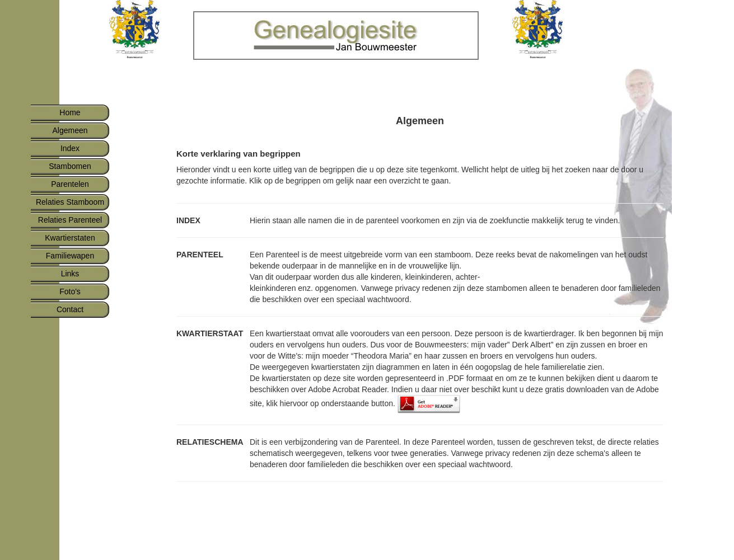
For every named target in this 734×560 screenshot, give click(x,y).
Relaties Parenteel (70, 220)
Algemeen (70, 130)
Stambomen (70, 166)
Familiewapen (70, 256)
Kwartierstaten (70, 238)
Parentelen (70, 184)
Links (70, 274)
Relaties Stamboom (70, 202)
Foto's (70, 291)
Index (70, 148)
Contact (70, 309)
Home (70, 112)
